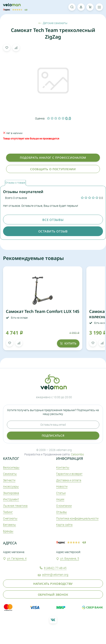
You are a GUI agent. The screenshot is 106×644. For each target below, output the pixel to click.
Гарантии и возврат (69, 474)
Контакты (63, 467)
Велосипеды (11, 467)
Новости (62, 486)
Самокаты (10, 474)
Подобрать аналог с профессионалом (53, 158)
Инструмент (11, 499)
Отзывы (62, 512)
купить (68, 343)
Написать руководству (53, 584)
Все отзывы (53, 220)
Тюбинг (8, 512)
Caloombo (77, 454)
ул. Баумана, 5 (70, 558)
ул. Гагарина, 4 (17, 558)
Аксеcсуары (11, 486)
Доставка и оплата (69, 480)
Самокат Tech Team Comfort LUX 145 (43, 311)
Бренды (8, 531)
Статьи (61, 493)
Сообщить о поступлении (53, 169)
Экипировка (11, 493)
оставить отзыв (53, 231)
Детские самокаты (53, 23)
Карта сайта (64, 525)
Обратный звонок (53, 595)
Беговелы (10, 525)
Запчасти (9, 480)
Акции (60, 499)
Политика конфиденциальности (77, 518)
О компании (64, 506)
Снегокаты (10, 518)
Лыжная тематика (15, 506)
